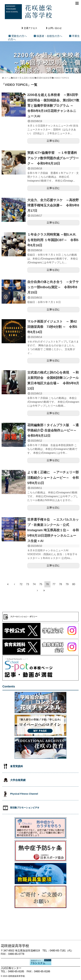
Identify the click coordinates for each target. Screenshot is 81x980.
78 (61, 584)
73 (28, 584)
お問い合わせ (55, 28)
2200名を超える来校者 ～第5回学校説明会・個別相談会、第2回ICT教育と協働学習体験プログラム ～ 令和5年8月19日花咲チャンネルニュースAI (53, 105)
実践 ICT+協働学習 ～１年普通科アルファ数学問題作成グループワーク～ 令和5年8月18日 (53, 158)
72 (21, 584)
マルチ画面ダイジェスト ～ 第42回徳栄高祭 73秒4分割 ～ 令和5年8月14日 (52, 327)
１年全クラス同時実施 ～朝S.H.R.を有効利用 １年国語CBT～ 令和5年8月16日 (53, 240)
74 (34, 584)
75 (41, 584)
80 (74, 584)
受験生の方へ (19, 36)
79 (67, 584)
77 (54, 584)
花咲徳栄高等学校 (16, 976)
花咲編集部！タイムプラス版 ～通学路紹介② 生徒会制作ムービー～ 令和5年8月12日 (54, 430)
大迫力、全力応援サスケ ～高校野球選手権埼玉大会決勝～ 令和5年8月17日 (53, 205)
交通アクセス (31, 28)
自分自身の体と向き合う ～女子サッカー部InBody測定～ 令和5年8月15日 (53, 287)
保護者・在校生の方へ (49, 36)
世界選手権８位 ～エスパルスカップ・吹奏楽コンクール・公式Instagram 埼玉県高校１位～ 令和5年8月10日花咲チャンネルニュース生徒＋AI (53, 530)
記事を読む (53, 141)
